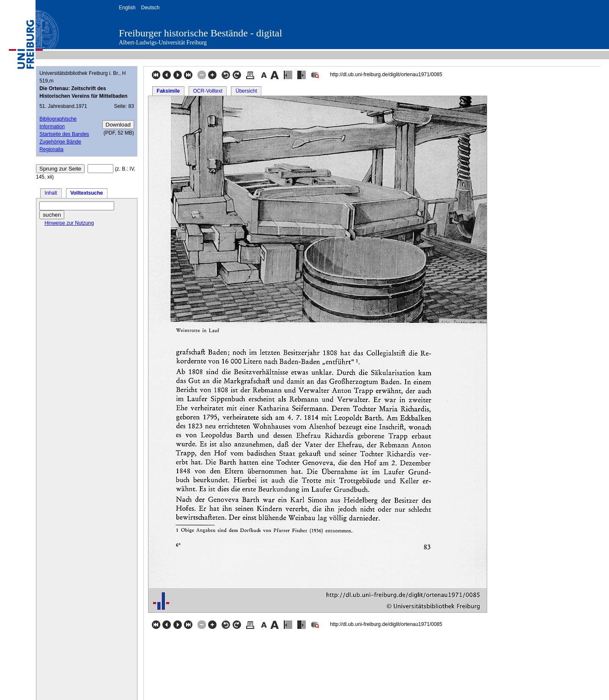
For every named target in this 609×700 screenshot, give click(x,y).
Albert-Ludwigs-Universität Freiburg (163, 43)
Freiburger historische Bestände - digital (200, 33)
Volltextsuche (86, 193)
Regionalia (51, 149)
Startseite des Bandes (64, 134)
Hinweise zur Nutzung (69, 223)
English (127, 8)
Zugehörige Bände (60, 142)
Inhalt (51, 193)
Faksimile (169, 91)
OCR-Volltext (207, 91)
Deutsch (150, 8)
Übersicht (246, 91)
